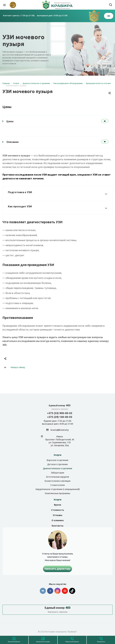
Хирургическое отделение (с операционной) (58, 489)
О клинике (58, 520)
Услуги (57, 455)
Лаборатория (57, 473)
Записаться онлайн (43, 642)
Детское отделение (57, 464)
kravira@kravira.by (60, 430)
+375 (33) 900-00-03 (60, 413)
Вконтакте (43, 591)
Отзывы (57, 515)
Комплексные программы (58, 493)
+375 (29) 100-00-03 (60, 417)
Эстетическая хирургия (57, 477)
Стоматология (57, 485)
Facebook (50, 591)
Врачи (57, 505)
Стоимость (58, 510)
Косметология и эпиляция (57, 481)
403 (60, 405)
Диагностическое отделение (58, 468)
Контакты (57, 526)
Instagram (57, 591)
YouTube (65, 591)
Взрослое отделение (58, 460)
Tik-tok (72, 591)
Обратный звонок (72, 642)
